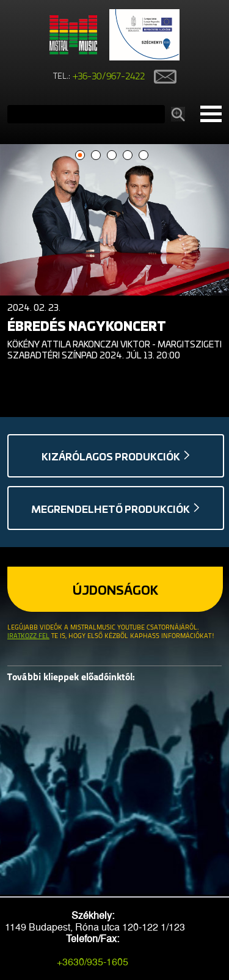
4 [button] (127, 155)
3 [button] (111, 155)
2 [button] (96, 155)
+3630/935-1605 (93, 962)
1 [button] (80, 155)
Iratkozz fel (28, 637)
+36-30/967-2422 (109, 77)
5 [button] (143, 155)
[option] (114, 255)
